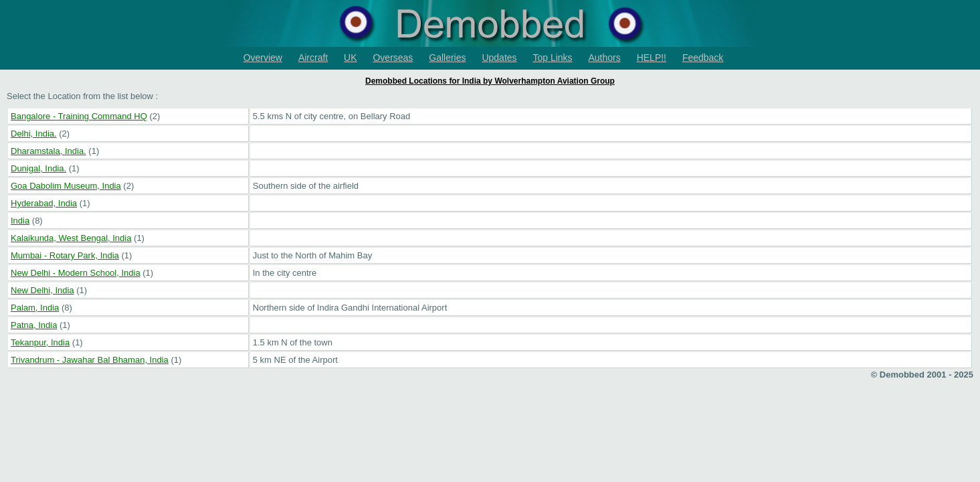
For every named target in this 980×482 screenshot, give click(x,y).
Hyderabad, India (44, 203)
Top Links (552, 58)
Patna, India (34, 325)
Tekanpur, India (40, 342)
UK (350, 58)
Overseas (393, 58)
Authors (605, 58)
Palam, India (35, 308)
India (20, 221)
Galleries (447, 58)
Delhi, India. (34, 134)
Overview (263, 58)
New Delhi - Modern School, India (76, 273)
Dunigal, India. (38, 168)
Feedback (703, 58)
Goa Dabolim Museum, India (66, 186)
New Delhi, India (42, 290)
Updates (499, 58)
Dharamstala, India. (48, 151)
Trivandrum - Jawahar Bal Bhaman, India (90, 360)
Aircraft (313, 58)
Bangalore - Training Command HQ (79, 116)
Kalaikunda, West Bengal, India (71, 238)
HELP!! (652, 58)
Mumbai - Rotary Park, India (65, 255)
